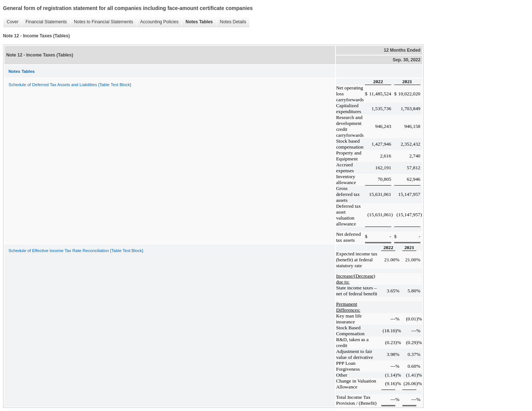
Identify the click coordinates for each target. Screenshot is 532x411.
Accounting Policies (157, 22)
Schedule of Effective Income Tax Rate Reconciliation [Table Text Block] (76, 251)
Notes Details (231, 22)
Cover (11, 22)
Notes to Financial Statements (102, 22)
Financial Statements (44, 22)
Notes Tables (197, 22)
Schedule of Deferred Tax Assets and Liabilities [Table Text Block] (70, 85)
